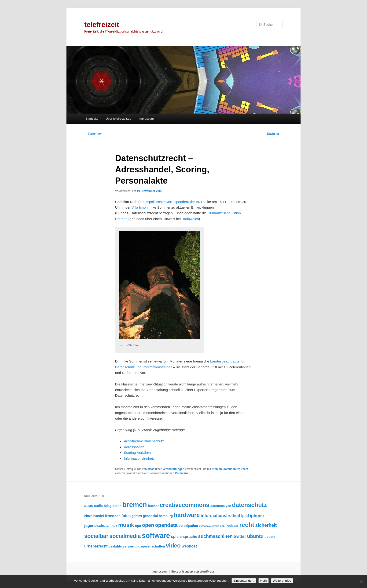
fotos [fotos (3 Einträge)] (126, 516)
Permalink (182, 473)
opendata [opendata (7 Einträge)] (166, 525)
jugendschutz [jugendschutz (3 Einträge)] (96, 525)
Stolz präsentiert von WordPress (193, 572)
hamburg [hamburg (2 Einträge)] (166, 516)
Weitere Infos (282, 581)
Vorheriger (93, 134)
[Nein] (361, 581)
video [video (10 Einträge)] (173, 545)
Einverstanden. (244, 581)
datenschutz (232, 469)
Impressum (146, 119)
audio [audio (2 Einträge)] (98, 506)
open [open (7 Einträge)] (148, 525)
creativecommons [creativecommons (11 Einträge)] (184, 505)
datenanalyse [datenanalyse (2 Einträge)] (221, 506)
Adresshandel (135, 447)
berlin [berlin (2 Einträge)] (117, 506)
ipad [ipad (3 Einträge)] (245, 516)
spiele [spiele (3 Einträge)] (176, 536)
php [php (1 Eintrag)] (222, 526)
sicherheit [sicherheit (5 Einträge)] (266, 525)
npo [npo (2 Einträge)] (138, 526)
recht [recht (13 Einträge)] (247, 525)
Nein (263, 581)
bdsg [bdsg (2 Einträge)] (108, 506)
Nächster (275, 134)
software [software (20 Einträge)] (156, 535)
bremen (217, 469)
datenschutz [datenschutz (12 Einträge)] (249, 505)
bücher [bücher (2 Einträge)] (153, 506)
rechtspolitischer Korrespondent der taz (170, 202)
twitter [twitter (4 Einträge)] (240, 536)
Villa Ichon (140, 207)
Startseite (92, 119)
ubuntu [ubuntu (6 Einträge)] (255, 536)
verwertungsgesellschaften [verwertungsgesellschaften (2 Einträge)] (144, 546)
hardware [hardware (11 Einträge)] (187, 515)
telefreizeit (102, 24)
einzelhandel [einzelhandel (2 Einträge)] (94, 516)
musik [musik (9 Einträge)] (126, 525)
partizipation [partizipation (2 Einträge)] (188, 526)
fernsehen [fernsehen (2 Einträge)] (113, 516)
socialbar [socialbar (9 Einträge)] (96, 536)
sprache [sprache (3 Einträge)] (190, 536)
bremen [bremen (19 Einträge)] (135, 505)
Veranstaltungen (173, 469)
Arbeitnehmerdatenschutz (144, 441)
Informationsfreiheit (139, 458)
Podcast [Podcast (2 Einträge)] (232, 526)
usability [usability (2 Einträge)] (115, 546)
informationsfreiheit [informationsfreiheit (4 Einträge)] (221, 516)
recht (245, 469)
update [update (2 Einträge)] (270, 537)
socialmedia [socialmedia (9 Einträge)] (125, 536)
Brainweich (190, 219)
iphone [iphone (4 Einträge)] (257, 516)
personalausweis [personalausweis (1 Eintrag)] (209, 526)
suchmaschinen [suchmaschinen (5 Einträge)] (215, 536)
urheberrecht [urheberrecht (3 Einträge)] (96, 546)
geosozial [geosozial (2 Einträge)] (150, 516)
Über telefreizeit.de (119, 119)
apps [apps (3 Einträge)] (89, 506)
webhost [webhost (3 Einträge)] (189, 546)
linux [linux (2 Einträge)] (113, 526)
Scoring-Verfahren (138, 453)
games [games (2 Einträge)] (137, 516)
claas (151, 469)
